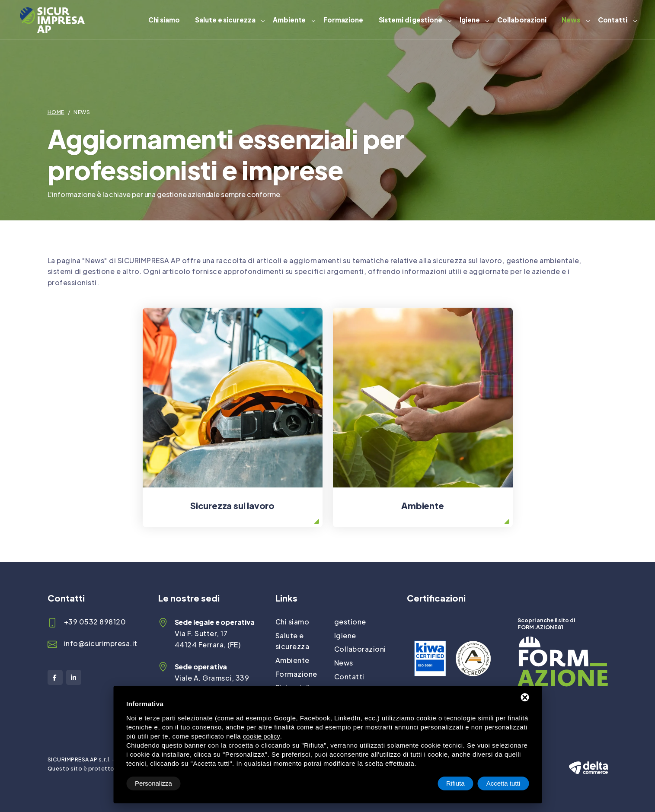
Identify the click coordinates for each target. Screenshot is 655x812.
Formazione (343, 20)
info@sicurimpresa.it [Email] (101, 643)
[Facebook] (55, 677)
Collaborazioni (522, 20)
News (571, 20)
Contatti (613, 20)
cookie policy (262, 736)
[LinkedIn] (74, 677)
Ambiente (289, 20)
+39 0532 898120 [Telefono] (95, 622)
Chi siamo (164, 20)
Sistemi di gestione (411, 20)
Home (56, 112)
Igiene (470, 20)
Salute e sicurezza (225, 20)
